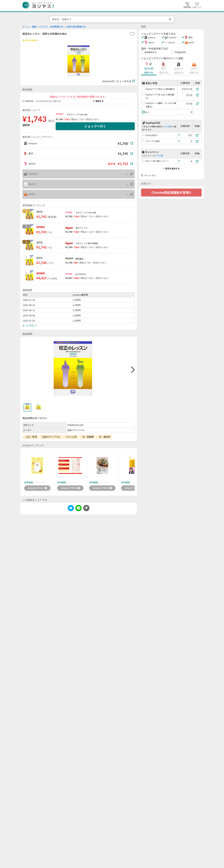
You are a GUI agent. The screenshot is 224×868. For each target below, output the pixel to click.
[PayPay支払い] (197, 135)
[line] (79, 509)
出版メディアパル (51, 437)
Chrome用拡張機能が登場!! (171, 192)
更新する (98, 101)
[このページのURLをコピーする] (86, 508)
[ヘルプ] (179, 135)
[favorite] (132, 34)
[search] (170, 19)
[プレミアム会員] (197, 141)
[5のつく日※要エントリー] (197, 161)
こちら (166, 127)
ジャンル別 (71, 437)
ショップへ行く (95, 126)
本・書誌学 (105, 437)
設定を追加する (171, 169)
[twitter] (71, 509)
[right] (132, 370)
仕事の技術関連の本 (76, 27)
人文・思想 (31, 437)
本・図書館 (88, 437)
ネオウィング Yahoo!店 (77, 115)
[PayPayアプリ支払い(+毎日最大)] (197, 89)
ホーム (26, 27)
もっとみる (30, 325)
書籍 (34, 27)
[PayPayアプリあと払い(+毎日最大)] (197, 95)
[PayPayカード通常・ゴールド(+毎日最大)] (197, 104)
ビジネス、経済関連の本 (51, 27)
